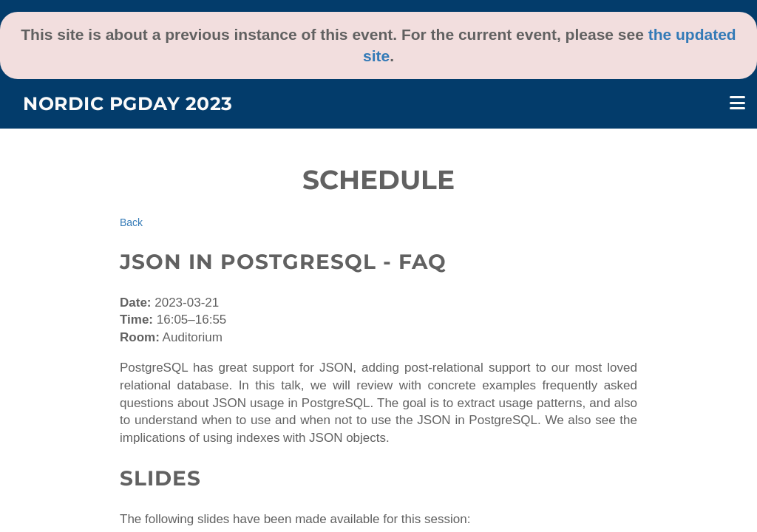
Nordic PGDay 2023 (128, 103)
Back (131, 222)
